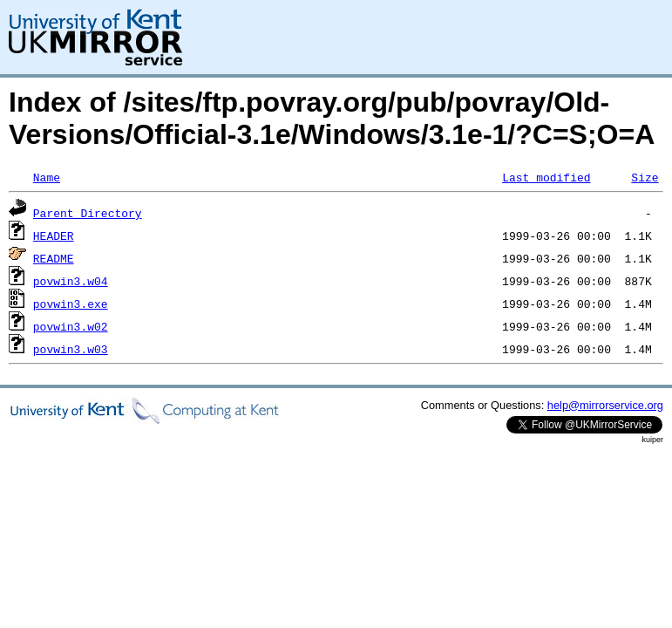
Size (645, 177)
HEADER (54, 235)
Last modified (546, 177)
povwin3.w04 (71, 281)
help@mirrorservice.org (605, 405)
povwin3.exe (71, 304)
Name (47, 177)
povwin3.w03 (71, 349)
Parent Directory (88, 213)
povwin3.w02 (71, 326)
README (54, 258)
